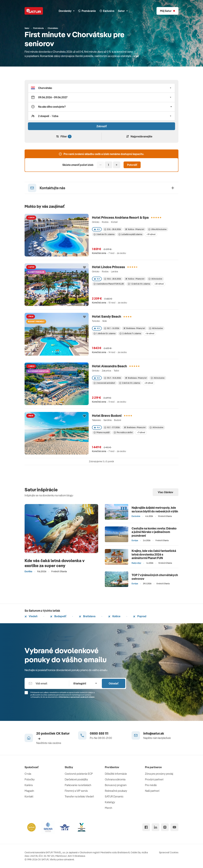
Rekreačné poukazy (116, 791)
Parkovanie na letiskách (78, 785)
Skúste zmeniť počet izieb (78, 165)
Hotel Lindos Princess (108, 267)
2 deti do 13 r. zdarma (104, 234)
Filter (64, 137)
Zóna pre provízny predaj (159, 774)
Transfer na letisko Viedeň (79, 796)
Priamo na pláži (102, 432)
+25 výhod (159, 284)
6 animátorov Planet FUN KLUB (109, 284)
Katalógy (110, 802)
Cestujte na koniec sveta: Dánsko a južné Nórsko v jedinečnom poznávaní (154, 532)
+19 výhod (151, 234)
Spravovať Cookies (169, 852)
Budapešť (58, 616)
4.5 (97, 229)
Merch (109, 808)
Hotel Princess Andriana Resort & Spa (120, 217)
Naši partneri (152, 791)
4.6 (97, 427)
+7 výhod (141, 432)
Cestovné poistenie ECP (79, 774)
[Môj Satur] (167, 11)
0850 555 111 (99, 733)
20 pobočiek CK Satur (53, 736)
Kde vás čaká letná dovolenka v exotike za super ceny (55, 563)
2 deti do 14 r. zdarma (130, 383)
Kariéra (29, 785)
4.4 (97, 279)
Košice (114, 616)
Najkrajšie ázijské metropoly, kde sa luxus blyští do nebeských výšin (155, 509)
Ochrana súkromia (115, 779)
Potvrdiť (132, 165)
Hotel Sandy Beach (107, 316)
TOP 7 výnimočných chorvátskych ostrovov (155, 577)
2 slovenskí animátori (104, 383)
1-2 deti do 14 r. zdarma (139, 284)
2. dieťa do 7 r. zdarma (130, 333)
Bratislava (87, 616)
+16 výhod (150, 333)
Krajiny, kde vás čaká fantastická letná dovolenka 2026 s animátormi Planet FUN (154, 554)
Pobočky (30, 779)
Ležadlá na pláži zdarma (130, 234)
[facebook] (146, 827)
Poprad (140, 616)
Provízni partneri (154, 779)
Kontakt (29, 796)
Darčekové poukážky (76, 779)
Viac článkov (166, 492)
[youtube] (174, 827)
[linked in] (156, 827)
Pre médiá (151, 785)
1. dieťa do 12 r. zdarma (105, 333)
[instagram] (165, 827)
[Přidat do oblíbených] (84, 218)
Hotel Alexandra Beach (109, 366)
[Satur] (34, 11)
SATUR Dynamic (114, 796)
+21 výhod (149, 383)
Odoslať (114, 683)
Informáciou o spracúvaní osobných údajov (77, 697)
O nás (28, 774)
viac (136, 56)
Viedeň (31, 616)
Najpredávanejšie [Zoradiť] (139, 136)
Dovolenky (67, 11)
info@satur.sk (154, 733)
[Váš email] (47, 683)
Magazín (29, 791)
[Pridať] (117, 165)
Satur (123, 11)
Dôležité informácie (116, 774)
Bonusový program (116, 785)
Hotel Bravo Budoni (107, 416)
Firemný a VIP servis (76, 791)
